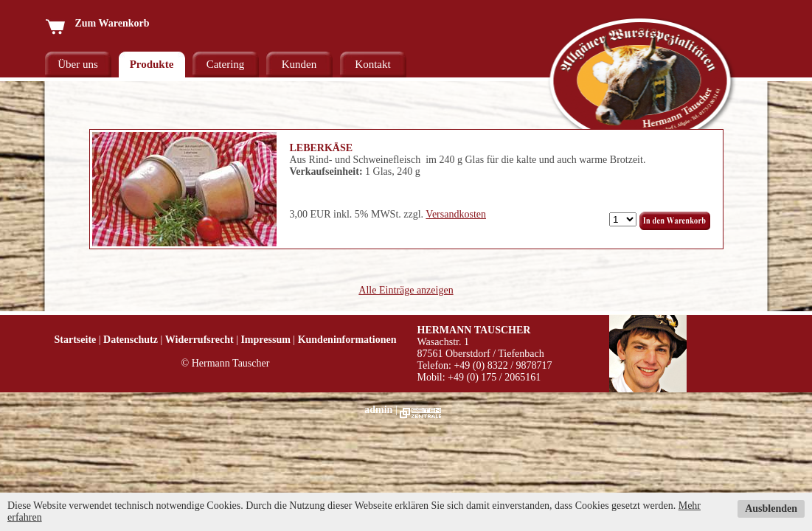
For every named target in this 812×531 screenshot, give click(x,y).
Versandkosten (456, 214)
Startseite (76, 340)
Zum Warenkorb (97, 23)
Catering (226, 64)
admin (378, 410)
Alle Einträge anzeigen (406, 290)
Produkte (152, 64)
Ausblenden (771, 509)
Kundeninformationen (347, 340)
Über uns (78, 64)
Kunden (299, 64)
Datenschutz (131, 340)
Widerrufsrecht (199, 340)
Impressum (265, 340)
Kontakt (372, 64)
